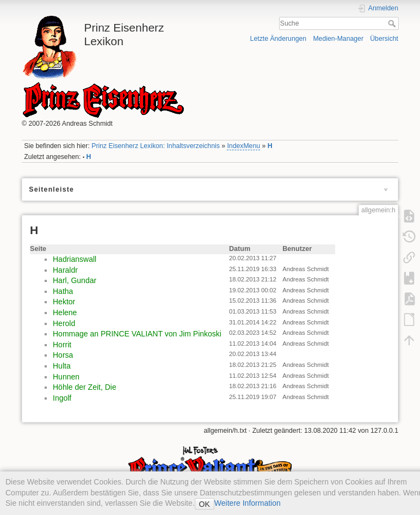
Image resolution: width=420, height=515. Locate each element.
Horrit (62, 345)
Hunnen (66, 377)
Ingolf (62, 398)
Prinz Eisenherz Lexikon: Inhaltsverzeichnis (156, 146)
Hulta (62, 366)
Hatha (63, 291)
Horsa (63, 355)
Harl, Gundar (75, 280)
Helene (65, 312)
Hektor (64, 302)
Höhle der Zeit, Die (85, 387)
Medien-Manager (338, 39)
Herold (64, 323)
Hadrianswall (75, 259)
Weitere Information (248, 503)
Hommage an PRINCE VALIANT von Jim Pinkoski (137, 334)
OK (205, 504)
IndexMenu (243, 146)
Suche (393, 23)
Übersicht (384, 39)
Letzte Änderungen (279, 39)
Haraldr (65, 270)
